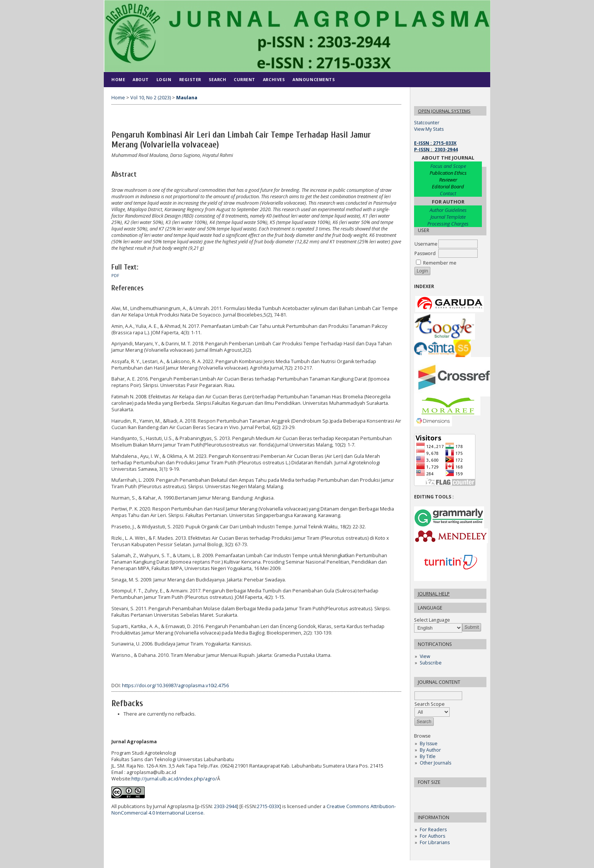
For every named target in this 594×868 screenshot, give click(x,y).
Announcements (314, 79)
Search (217, 79)
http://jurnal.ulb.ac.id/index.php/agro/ (174, 779)
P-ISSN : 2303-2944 (436, 150)
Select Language (432, 620)
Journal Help (434, 594)
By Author (430, 750)
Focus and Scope (448, 166)
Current (245, 79)
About (141, 79)
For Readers (433, 830)
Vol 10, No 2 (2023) (151, 98)
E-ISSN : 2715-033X (435, 143)
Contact (448, 193)
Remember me (440, 263)
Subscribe (431, 663)
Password (425, 253)
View (425, 656)
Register (190, 79)
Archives (274, 79)
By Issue (429, 743)
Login (164, 79)
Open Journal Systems (444, 111)
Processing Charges (448, 224)
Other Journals (435, 763)
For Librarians (435, 842)
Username (426, 244)
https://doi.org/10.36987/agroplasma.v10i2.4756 (175, 685)
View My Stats (429, 129)
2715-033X (268, 806)
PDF (115, 276)
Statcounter (427, 123)
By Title (428, 756)
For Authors (432, 836)
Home (118, 79)
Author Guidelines (448, 210)
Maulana (187, 98)
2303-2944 (225, 806)
